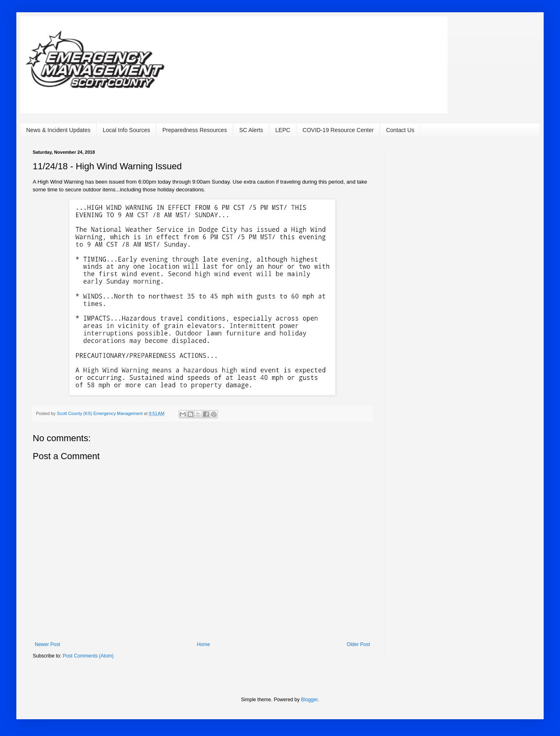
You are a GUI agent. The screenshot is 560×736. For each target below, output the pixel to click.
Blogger (309, 700)
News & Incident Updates (58, 130)
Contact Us (400, 130)
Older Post (358, 644)
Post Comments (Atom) (88, 656)
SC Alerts (251, 130)
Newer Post (47, 644)
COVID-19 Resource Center (338, 130)
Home (204, 644)
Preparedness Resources (195, 130)
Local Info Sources (126, 130)
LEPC (283, 130)
